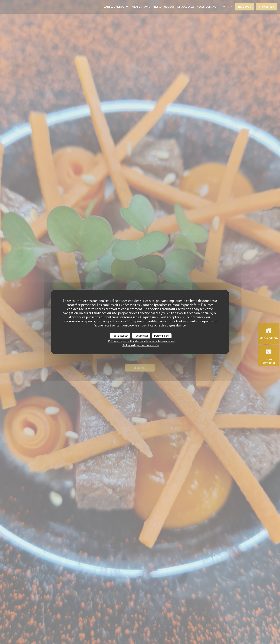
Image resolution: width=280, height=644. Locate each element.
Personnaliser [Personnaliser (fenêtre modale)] (162, 336)
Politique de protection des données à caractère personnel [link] (141, 341)
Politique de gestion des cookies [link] (141, 345)
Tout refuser (141, 336)
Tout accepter (120, 336)
